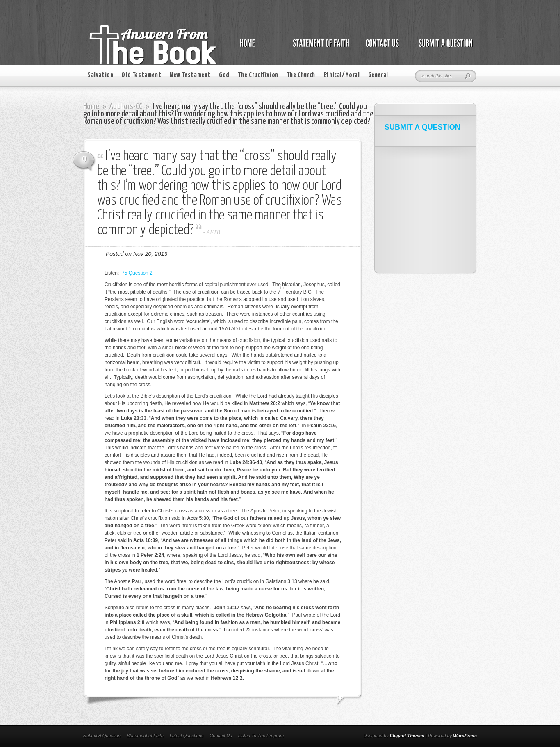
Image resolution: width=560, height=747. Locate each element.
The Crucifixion (258, 75)
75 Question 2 (137, 273)
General (378, 75)
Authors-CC (126, 107)
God (224, 75)
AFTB (213, 232)
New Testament (190, 75)
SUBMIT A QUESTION (422, 127)
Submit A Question (102, 736)
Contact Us (221, 736)
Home (91, 107)
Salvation (100, 75)
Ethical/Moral (342, 75)
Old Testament (141, 75)
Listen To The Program (261, 736)
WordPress (465, 736)
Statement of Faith (145, 736)
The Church (301, 75)
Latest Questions (187, 736)
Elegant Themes (407, 736)
